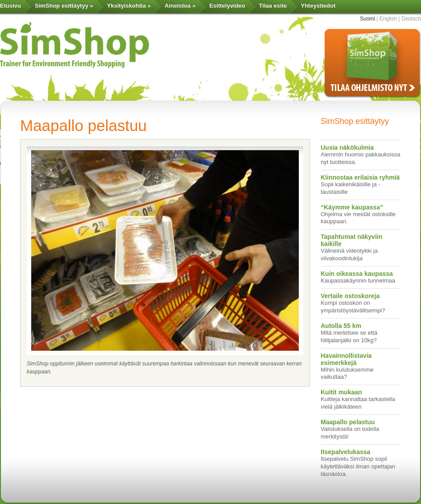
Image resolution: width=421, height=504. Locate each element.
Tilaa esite (273, 6)
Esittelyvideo (227, 6)
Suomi (367, 19)
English (388, 19)
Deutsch (411, 19)
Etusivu (10, 6)
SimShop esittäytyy (64, 6)
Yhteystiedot (318, 6)
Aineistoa (180, 6)
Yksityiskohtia (129, 6)
